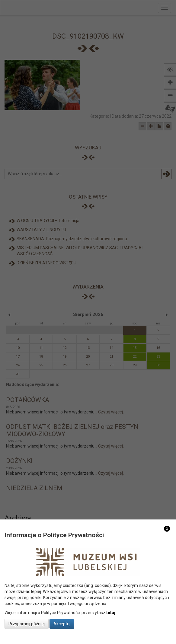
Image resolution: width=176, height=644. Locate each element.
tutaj (111, 613)
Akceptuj (62, 624)
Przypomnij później (27, 624)
